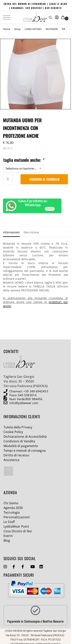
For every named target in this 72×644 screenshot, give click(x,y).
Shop (17, 29)
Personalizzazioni (17, 517)
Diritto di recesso (16, 455)
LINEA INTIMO (33, 29)
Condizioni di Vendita (19, 441)
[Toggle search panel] (50, 18)
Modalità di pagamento (21, 446)
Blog (7, 540)
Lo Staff (9, 522)
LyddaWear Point (16, 526)
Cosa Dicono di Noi (18, 531)
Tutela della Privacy (18, 427)
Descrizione (31, 232)
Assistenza (11, 460)
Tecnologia (12, 512)
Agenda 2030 (13, 508)
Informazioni (11, 232)
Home (7, 29)
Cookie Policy (13, 432)
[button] (64, 18)
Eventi (8, 536)
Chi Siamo (11, 503)
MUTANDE (52, 29)
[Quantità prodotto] (8, 179)
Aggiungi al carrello (44, 179)
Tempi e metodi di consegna (25, 451)
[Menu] (9, 18)
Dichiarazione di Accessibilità (25, 437)
